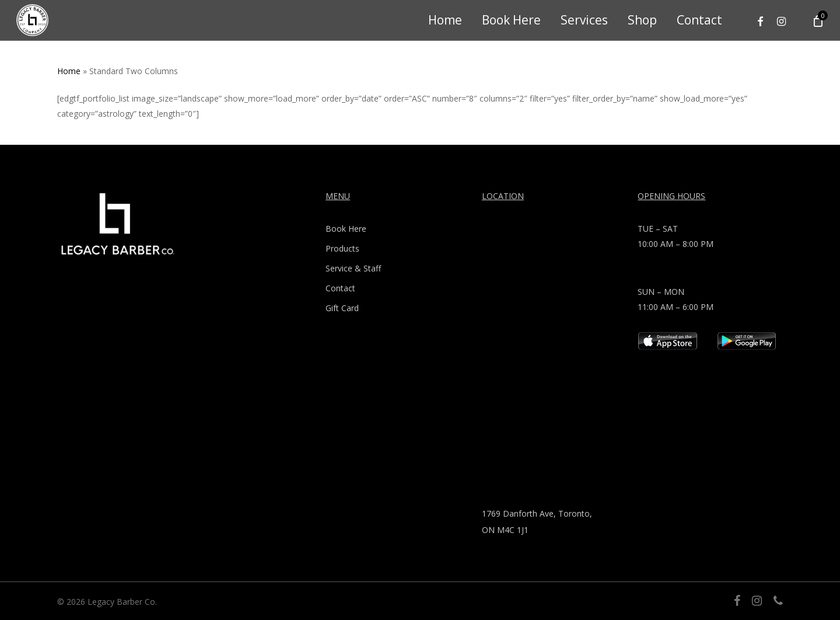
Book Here (346, 229)
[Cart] (818, 20)
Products (342, 248)
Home (69, 71)
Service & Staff (353, 268)
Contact (340, 288)
